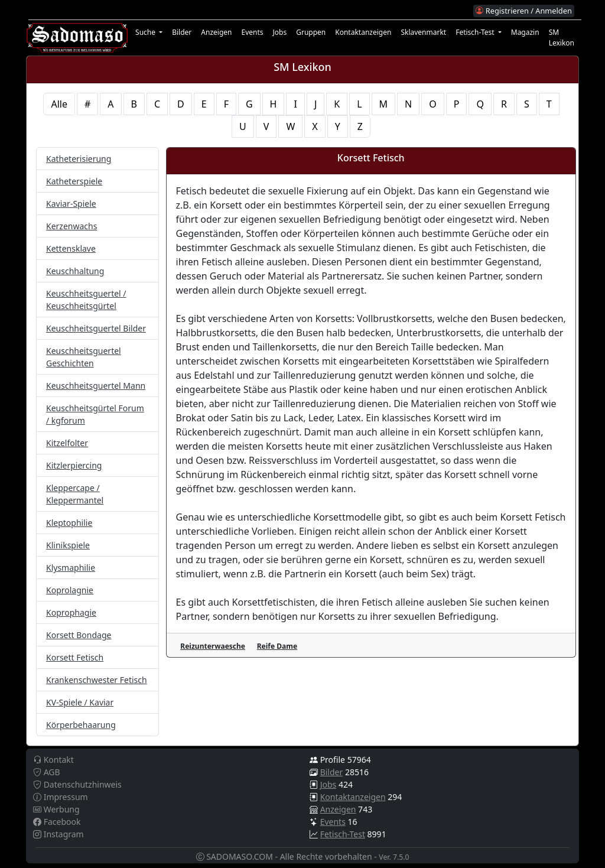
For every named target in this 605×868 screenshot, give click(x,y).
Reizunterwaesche (213, 646)
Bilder (182, 32)
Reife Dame (277, 646)
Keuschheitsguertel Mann (96, 386)
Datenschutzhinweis (77, 784)
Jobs (280, 32)
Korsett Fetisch (75, 657)
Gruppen (311, 32)
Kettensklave (71, 248)
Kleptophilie (69, 523)
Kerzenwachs (71, 226)
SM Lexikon (562, 38)
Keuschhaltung (75, 271)
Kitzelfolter (67, 443)
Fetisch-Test (343, 834)
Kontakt (53, 760)
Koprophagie (71, 612)
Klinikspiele (68, 545)
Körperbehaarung (81, 725)
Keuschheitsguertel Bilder (96, 328)
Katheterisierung (79, 159)
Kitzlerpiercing (74, 465)
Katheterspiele (74, 181)
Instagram (58, 834)
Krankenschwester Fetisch (97, 680)
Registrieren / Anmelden (523, 11)
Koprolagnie (70, 590)
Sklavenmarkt (423, 32)
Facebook (57, 822)
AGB (47, 772)
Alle (59, 104)
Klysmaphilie (71, 568)
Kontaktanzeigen (363, 32)
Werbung (56, 809)
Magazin (525, 32)
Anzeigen (216, 32)
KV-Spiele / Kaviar (80, 702)
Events (252, 32)
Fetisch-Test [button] (476, 32)
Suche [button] (146, 32)
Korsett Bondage (79, 635)
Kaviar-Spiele (71, 204)
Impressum (61, 797)
